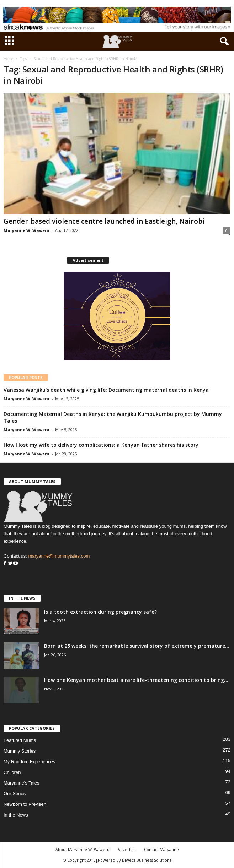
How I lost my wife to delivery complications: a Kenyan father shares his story (101, 445)
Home (8, 59)
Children (12, 772)
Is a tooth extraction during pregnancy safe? (100, 612)
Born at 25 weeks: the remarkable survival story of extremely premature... (137, 646)
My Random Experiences (29, 762)
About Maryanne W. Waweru (83, 849)
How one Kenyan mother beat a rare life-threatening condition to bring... (136, 680)
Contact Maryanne (161, 849)
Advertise (127, 849)
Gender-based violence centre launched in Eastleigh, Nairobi (104, 221)
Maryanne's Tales (22, 783)
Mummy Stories (20, 751)
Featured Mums (20, 740)
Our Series (15, 794)
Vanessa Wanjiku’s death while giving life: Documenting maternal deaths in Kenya (106, 390)
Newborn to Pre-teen (25, 804)
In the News (16, 815)
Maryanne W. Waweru (26, 230)
